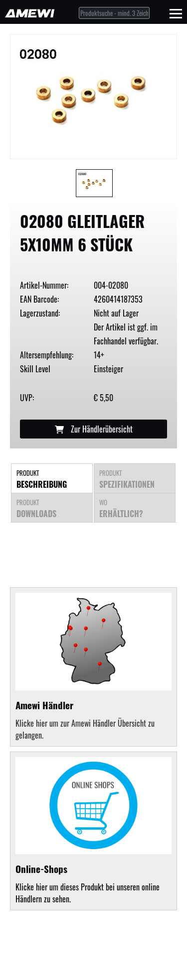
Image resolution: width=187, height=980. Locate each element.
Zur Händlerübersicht (94, 429)
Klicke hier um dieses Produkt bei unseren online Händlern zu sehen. (93, 831)
